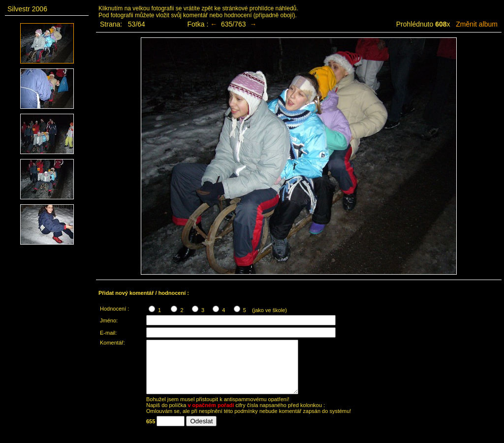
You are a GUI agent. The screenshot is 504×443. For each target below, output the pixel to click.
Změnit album (477, 24)
